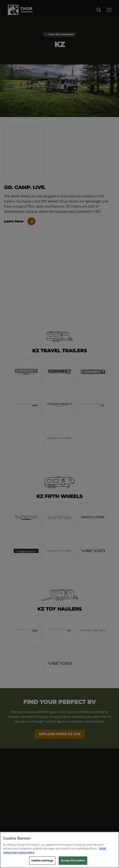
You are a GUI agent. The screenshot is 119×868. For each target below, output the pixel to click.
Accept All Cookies (73, 860)
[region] (59, 850)
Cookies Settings (42, 860)
